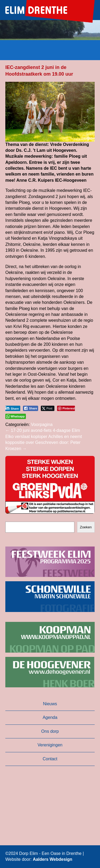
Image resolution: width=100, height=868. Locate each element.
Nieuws (50, 704)
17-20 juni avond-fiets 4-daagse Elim (43, 430)
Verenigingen (50, 745)
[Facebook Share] (31, 408)
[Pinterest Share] (66, 408)
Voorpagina (42, 425)
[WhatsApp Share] (16, 416)
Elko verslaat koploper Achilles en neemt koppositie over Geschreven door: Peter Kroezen (44, 443)
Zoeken (86, 527)
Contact (50, 759)
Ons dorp (50, 731)
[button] (50, 485)
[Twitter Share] (48, 408)
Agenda (50, 717)
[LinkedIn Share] (12, 408)
